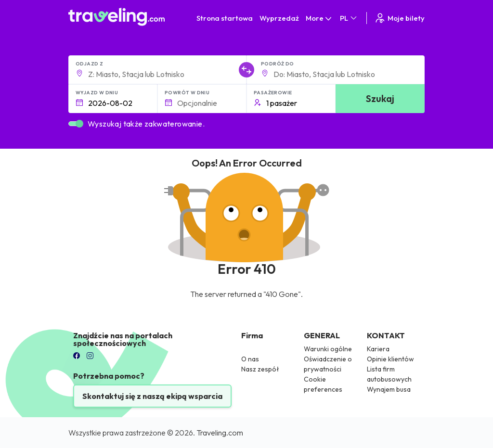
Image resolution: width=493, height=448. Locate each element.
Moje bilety (399, 18)
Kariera (378, 349)
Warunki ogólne (328, 349)
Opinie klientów (390, 359)
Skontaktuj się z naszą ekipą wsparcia (152, 396)
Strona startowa (225, 18)
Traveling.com (220, 433)
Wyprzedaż (279, 18)
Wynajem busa (389, 389)
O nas (250, 359)
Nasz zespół (260, 369)
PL (349, 18)
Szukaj (380, 98)
